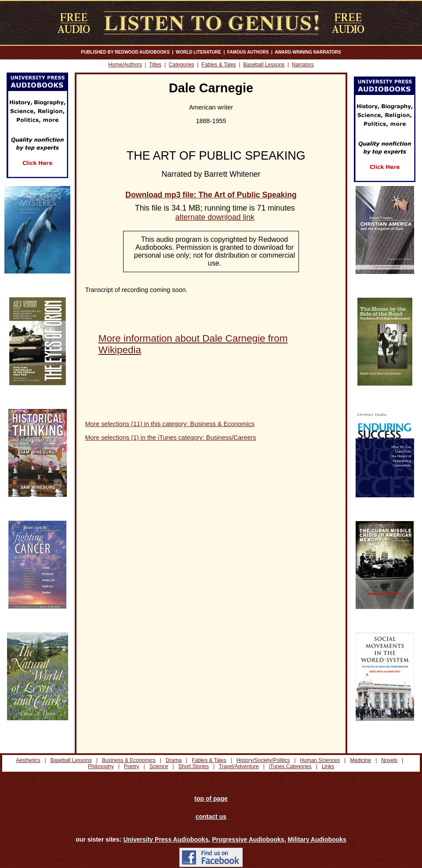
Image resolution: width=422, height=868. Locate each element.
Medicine (360, 760)
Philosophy (101, 766)
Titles (155, 65)
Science (159, 766)
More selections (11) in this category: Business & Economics (170, 424)
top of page (211, 799)
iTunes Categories (290, 766)
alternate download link (215, 217)
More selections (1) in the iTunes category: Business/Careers (170, 438)
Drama (174, 760)
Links (328, 766)
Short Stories (194, 766)
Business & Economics (129, 760)
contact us (211, 817)
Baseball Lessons (264, 65)
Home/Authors (125, 65)
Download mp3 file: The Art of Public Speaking (211, 195)
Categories (182, 65)
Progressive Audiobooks (248, 839)
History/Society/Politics (263, 760)
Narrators (303, 65)
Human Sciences (320, 760)
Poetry (132, 766)
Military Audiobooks (317, 839)
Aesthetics (28, 760)
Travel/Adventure (239, 766)
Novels (389, 760)
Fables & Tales (219, 65)
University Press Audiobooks (166, 839)
